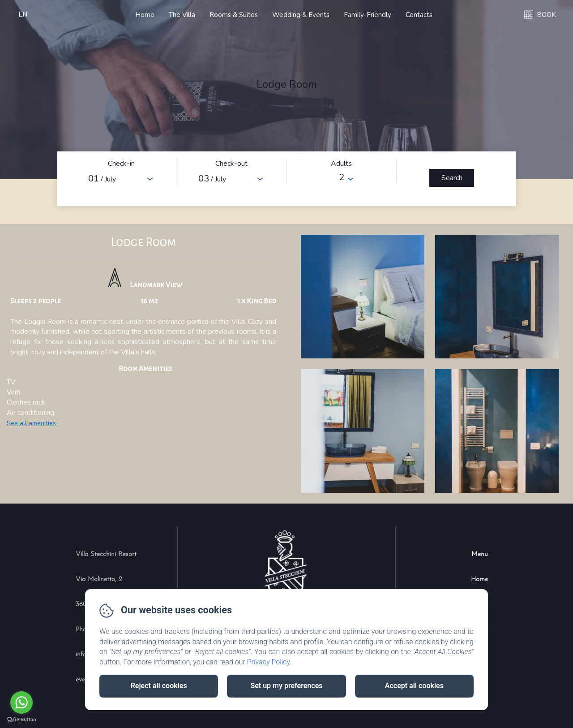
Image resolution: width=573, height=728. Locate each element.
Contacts (419, 15)
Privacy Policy (269, 662)
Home (145, 15)
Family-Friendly (368, 15)
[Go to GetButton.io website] (21, 719)
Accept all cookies (414, 686)
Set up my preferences (286, 686)
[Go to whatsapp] (21, 702)
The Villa (182, 15)
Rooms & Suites (234, 15)
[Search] (452, 178)
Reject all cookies (159, 686)
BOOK (546, 15)
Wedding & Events (301, 15)
